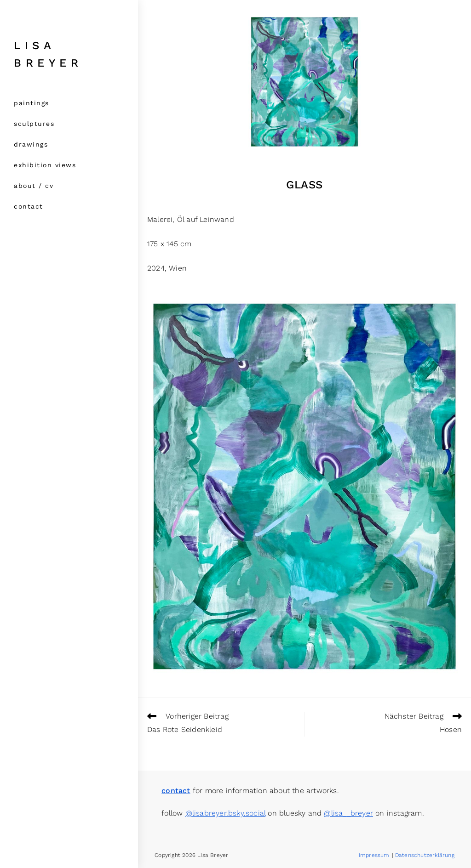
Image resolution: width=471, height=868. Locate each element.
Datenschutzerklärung (425, 855)
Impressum (374, 855)
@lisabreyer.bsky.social (226, 813)
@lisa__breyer (348, 813)
